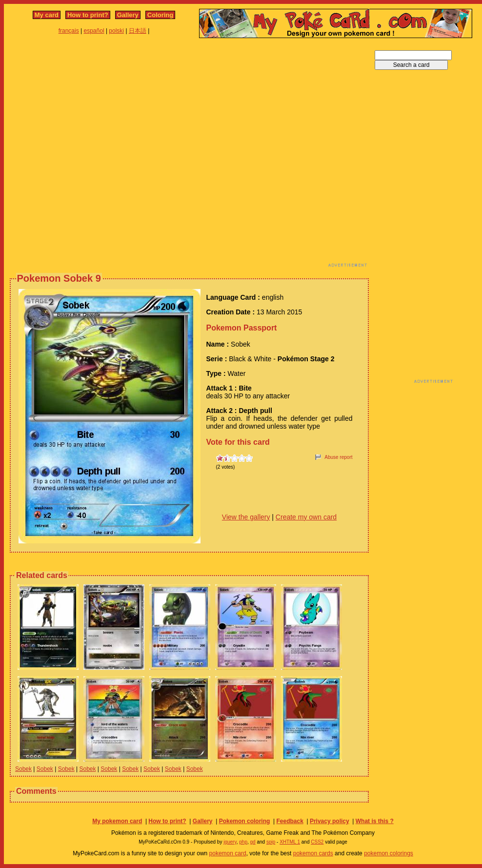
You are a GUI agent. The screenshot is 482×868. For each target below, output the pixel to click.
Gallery (128, 15)
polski (116, 31)
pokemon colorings (389, 853)
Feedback (290, 821)
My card (47, 15)
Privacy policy (330, 821)
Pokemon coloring (245, 821)
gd (253, 842)
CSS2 (317, 842)
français (69, 31)
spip (271, 842)
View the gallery (246, 517)
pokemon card (228, 853)
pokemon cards (313, 853)
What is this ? (375, 821)
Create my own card (306, 517)
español (94, 31)
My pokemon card (117, 821)
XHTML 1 (290, 842)
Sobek (23, 769)
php (243, 842)
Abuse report (338, 457)
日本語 (138, 31)
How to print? (88, 15)
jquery (230, 842)
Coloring (160, 15)
